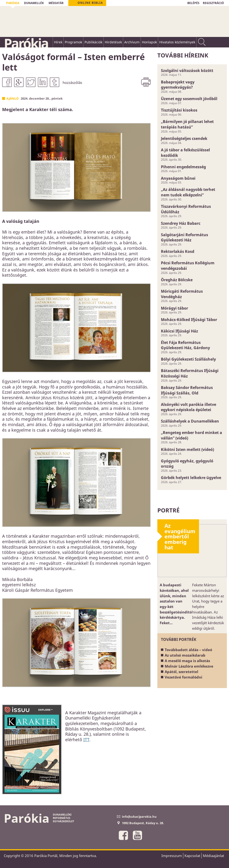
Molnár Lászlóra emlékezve (189, 666)
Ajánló (12, 98)
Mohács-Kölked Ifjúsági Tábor (189, 320)
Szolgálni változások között (187, 71)
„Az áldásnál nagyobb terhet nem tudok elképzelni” (188, 192)
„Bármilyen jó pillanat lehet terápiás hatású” (187, 124)
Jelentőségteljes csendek (184, 138)
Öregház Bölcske (177, 280)
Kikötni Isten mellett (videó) (187, 449)
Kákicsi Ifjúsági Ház (179, 331)
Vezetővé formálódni (184, 677)
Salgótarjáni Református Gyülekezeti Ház (184, 237)
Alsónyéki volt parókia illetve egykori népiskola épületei (189, 407)
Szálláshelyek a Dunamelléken (190, 421)
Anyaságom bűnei (178, 178)
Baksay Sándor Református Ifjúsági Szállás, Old (187, 390)
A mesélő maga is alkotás (187, 661)
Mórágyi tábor (174, 308)
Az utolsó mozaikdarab (185, 655)
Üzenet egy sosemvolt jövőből (189, 99)
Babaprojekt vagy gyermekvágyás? (178, 85)
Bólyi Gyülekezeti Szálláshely (188, 359)
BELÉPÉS (193, 3)
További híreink (183, 55)
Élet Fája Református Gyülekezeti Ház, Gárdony (185, 345)
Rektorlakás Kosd (178, 251)
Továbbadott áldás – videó (188, 650)
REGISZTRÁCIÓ (213, 3)
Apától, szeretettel (182, 672)
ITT (86, 740)
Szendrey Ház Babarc (181, 223)
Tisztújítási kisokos (179, 110)
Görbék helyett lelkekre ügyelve (191, 478)
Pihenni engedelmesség (183, 167)
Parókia (26, 43)
